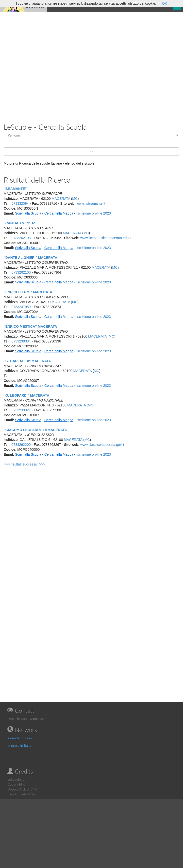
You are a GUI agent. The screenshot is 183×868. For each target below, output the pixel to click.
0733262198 (21, 238)
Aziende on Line (19, 738)
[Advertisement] (51, 64)
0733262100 (21, 272)
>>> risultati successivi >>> (25, 464)
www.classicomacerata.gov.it (102, 445)
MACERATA (61, 199)
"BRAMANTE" (15, 189)
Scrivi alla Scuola (28, 213)
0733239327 (21, 410)
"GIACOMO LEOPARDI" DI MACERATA (35, 430)
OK (165, 3)
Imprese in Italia (19, 745)
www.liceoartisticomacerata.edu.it (106, 238)
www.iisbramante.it (91, 203)
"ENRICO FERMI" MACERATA (28, 292)
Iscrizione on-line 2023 (94, 213)
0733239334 (21, 341)
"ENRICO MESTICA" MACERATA (30, 326)
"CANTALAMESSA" (20, 223)
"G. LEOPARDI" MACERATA (26, 395)
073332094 (20, 203)
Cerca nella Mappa (59, 213)
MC (75, 199)
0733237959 (21, 307)
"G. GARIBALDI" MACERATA (27, 361)
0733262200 (21, 445)
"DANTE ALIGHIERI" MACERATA (31, 258)
